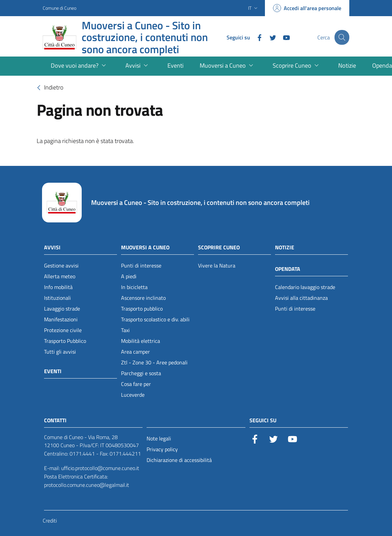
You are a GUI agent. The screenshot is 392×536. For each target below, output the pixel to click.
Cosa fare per (136, 384)
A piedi (129, 276)
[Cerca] (341, 37)
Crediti (50, 521)
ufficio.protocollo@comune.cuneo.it (100, 468)
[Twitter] (268, 37)
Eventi (53, 371)
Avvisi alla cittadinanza (301, 298)
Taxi (125, 330)
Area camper (135, 352)
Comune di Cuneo (60, 8)
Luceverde (133, 395)
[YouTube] (282, 37)
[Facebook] (255, 37)
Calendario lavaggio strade (305, 287)
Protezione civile (63, 330)
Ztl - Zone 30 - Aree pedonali (154, 362)
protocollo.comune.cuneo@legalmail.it (87, 485)
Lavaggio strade (62, 309)
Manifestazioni (61, 319)
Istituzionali (57, 298)
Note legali (159, 438)
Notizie (285, 247)
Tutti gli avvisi (60, 352)
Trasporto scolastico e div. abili (155, 319)
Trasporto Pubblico (65, 341)
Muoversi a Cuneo (145, 247)
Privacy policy (162, 449)
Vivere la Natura (217, 265)
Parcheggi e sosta (141, 373)
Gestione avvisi (61, 265)
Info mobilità (58, 287)
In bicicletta (134, 287)
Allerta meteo (60, 276)
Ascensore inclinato (143, 298)
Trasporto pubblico (142, 309)
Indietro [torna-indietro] (48, 88)
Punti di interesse (141, 265)
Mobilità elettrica (141, 341)
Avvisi (52, 247)
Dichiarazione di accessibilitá (179, 460)
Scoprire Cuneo (219, 247)
